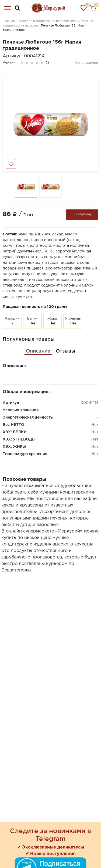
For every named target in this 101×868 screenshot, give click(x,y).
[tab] (38, 351)
